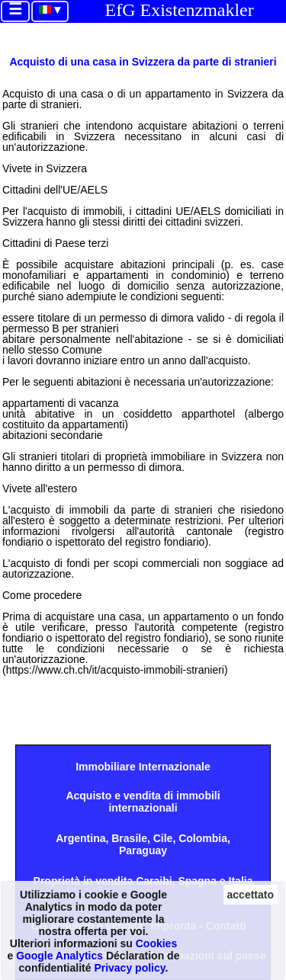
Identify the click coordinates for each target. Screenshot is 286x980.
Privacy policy (129, 968)
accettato (251, 895)
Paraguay (143, 850)
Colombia (203, 838)
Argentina (80, 838)
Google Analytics (59, 956)
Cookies (156, 943)
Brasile (129, 838)
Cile (163, 838)
